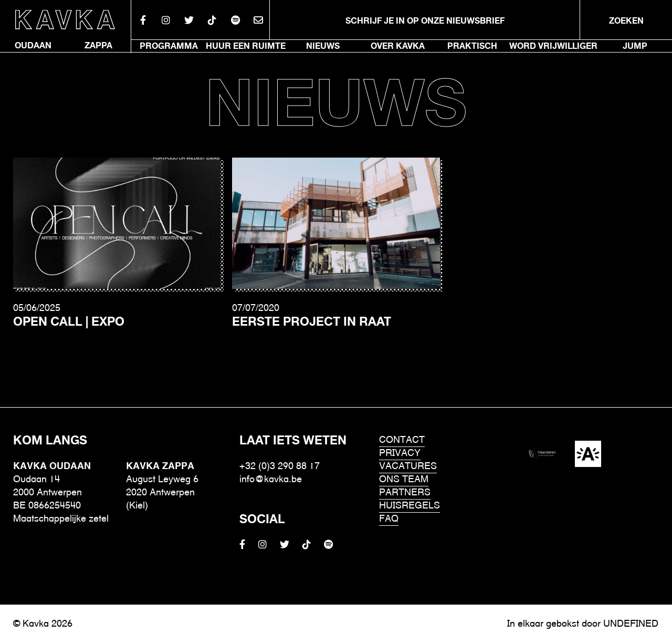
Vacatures (408, 467)
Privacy (400, 454)
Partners (405, 493)
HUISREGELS (409, 506)
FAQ (389, 519)
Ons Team (404, 480)
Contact (402, 440)
